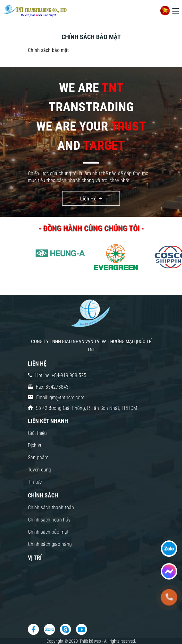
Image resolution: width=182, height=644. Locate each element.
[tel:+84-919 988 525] (169, 597)
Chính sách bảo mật (48, 532)
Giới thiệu (37, 433)
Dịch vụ (35, 445)
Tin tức (35, 482)
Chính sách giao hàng (50, 544)
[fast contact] (169, 549)
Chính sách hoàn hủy (49, 520)
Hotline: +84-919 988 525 (61, 375)
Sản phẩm (38, 458)
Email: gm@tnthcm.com (60, 398)
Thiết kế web (91, 641)
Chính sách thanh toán (51, 508)
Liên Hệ (88, 199)
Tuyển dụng (40, 470)
